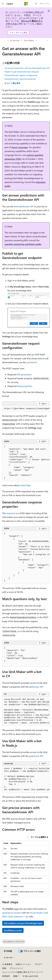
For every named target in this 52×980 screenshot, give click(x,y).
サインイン (45, 4)
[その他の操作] (47, 41)
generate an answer (12, 913)
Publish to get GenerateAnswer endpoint (22, 72)
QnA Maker (29, 41)
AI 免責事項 (7, 964)
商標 (15, 976)
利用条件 (6, 976)
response (11, 513)
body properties (24, 386)
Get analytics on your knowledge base (23, 923)
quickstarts (32, 362)
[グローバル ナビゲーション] (3, 4)
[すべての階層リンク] (5, 41)
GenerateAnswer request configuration (21, 75)
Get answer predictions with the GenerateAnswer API (27, 68)
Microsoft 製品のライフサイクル (24, 22)
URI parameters (24, 374)
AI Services (15, 41)
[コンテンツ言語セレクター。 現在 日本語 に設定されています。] (8, 951)
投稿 (4, 968)
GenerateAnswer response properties (20, 79)
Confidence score (13, 930)
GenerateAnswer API (24, 206)
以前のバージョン (23, 964)
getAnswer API (36, 687)
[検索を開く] (36, 4)
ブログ (37, 964)
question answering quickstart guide (23, 244)
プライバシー (15, 968)
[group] (26, 409)
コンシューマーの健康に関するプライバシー (22, 972)
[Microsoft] (26, 4)
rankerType (25, 485)
